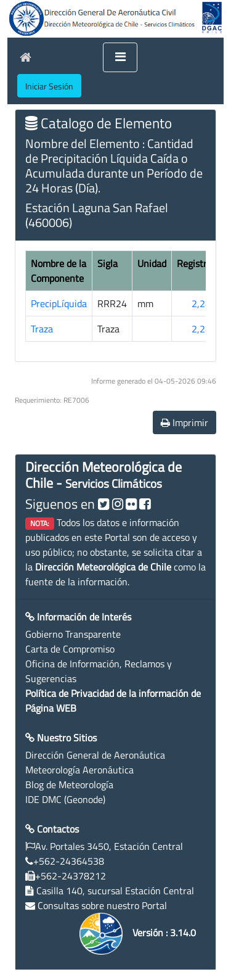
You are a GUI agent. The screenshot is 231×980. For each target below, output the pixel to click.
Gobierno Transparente (73, 634)
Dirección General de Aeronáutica (95, 755)
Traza (42, 329)
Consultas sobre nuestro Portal (102, 905)
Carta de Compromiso (70, 649)
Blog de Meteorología (69, 784)
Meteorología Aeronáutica (79, 770)
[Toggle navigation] (120, 57)
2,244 (204, 303)
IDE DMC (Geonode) (65, 799)
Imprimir (184, 422)
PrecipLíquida (59, 303)
